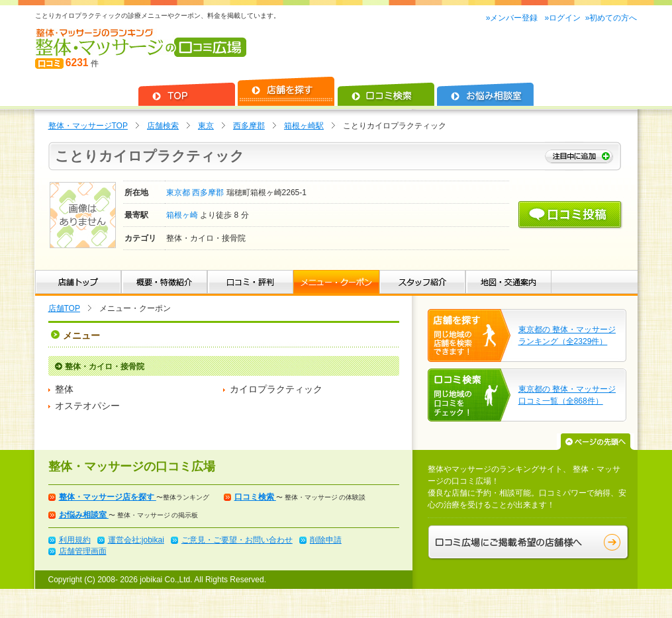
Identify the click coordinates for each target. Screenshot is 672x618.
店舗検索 (163, 126)
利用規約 (75, 540)
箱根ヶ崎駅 (304, 126)
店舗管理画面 (83, 551)
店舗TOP (64, 308)
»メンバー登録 (513, 18)
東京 (206, 126)
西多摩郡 (249, 126)
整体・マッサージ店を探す (108, 497)
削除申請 (326, 540)
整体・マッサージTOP (88, 126)
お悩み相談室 (84, 515)
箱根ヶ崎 (183, 215)
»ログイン (562, 18)
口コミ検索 (255, 497)
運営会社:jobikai (136, 540)
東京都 (179, 193)
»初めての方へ (611, 18)
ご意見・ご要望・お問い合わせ (237, 540)
